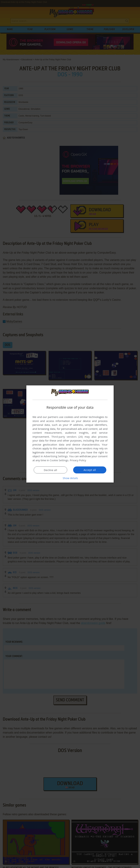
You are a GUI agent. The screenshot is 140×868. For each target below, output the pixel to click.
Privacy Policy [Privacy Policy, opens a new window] (78, 460)
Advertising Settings (56, 456)
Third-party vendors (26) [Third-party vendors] (67, 437)
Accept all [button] (90, 470)
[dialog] (70, 434)
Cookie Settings (59, 460)
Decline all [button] (50, 470)
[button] (70, 478)
